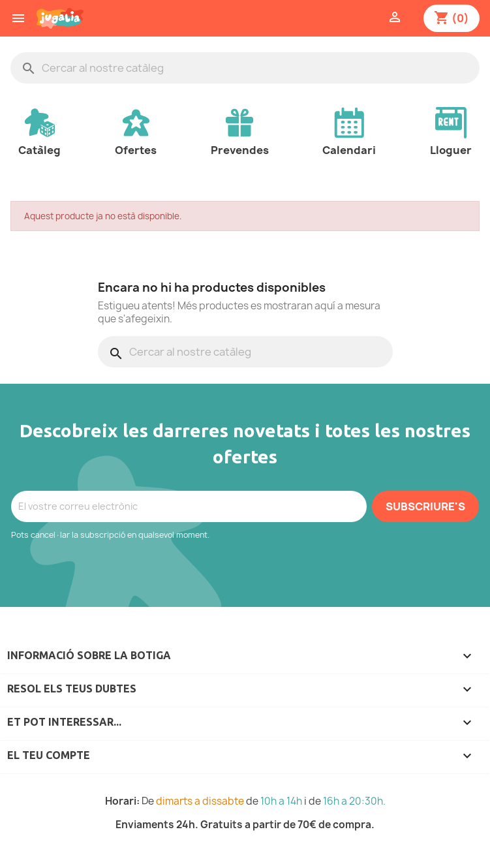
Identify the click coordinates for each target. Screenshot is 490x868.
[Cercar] (245, 68)
